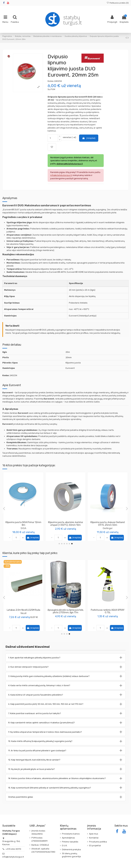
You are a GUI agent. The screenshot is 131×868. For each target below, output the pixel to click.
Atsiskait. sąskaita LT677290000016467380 (43, 850)
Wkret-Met (108, 616)
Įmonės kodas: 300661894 (39, 832)
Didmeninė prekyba (71, 849)
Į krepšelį (89, 138)
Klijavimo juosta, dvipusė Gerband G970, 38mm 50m (108, 524)
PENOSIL (24, 616)
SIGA (23, 528)
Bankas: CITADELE (40, 845)
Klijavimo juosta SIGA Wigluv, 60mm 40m (66, 524)
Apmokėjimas (68, 838)
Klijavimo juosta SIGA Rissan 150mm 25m (23, 524)
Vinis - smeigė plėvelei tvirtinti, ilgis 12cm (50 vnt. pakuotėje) (66, 611)
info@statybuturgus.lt (13, 857)
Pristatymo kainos (71, 834)
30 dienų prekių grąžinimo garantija (71, 855)
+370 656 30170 (13, 849)
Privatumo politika (98, 842)
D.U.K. (65, 846)
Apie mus (94, 834)
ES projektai (95, 846)
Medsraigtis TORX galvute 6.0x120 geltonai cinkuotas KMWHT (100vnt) (108, 611)
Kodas (51, 81)
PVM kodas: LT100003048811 (39, 839)
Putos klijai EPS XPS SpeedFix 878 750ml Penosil (24, 611)
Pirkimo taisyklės (70, 842)
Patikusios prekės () (118, 3)
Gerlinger (108, 528)
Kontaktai (94, 838)
